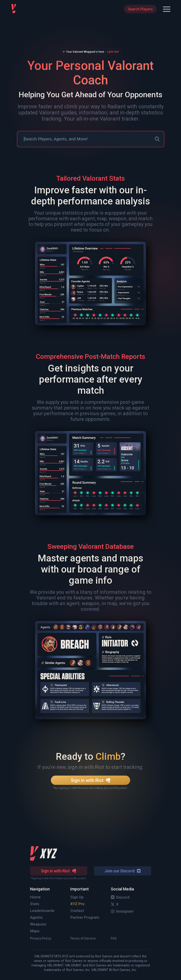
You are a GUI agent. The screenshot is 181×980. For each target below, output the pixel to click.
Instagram (122, 911)
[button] (167, 9)
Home (35, 897)
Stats (35, 904)
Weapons (38, 924)
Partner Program (85, 917)
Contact (77, 911)
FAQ (114, 938)
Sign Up (77, 897)
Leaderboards (42, 911)
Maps (35, 931)
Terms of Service (83, 938)
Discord (120, 897)
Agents (36, 917)
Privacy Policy (41, 938)
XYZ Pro (77, 904)
